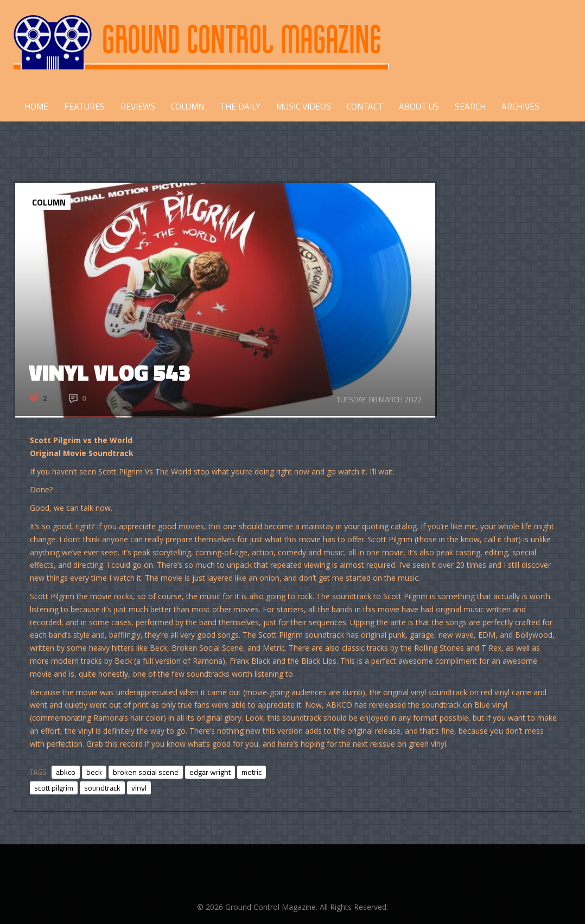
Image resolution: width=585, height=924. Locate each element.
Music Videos (304, 106)
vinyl (139, 788)
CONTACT (365, 106)
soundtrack (102, 788)
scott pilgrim (54, 788)
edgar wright (210, 772)
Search (470, 106)
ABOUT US (419, 106)
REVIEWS (138, 106)
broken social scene (146, 772)
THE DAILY (240, 106)
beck (94, 772)
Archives (520, 106)
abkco (66, 772)
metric (252, 772)
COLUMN (187, 106)
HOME (36, 106)
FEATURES (84, 106)
